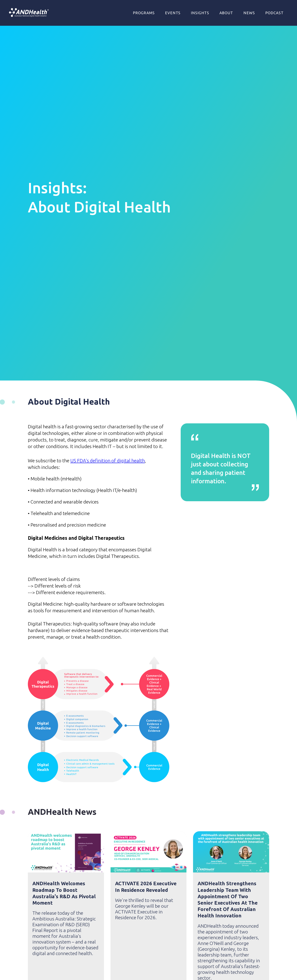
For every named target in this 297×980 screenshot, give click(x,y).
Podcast (274, 13)
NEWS (249, 13)
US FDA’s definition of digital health (108, 461)
